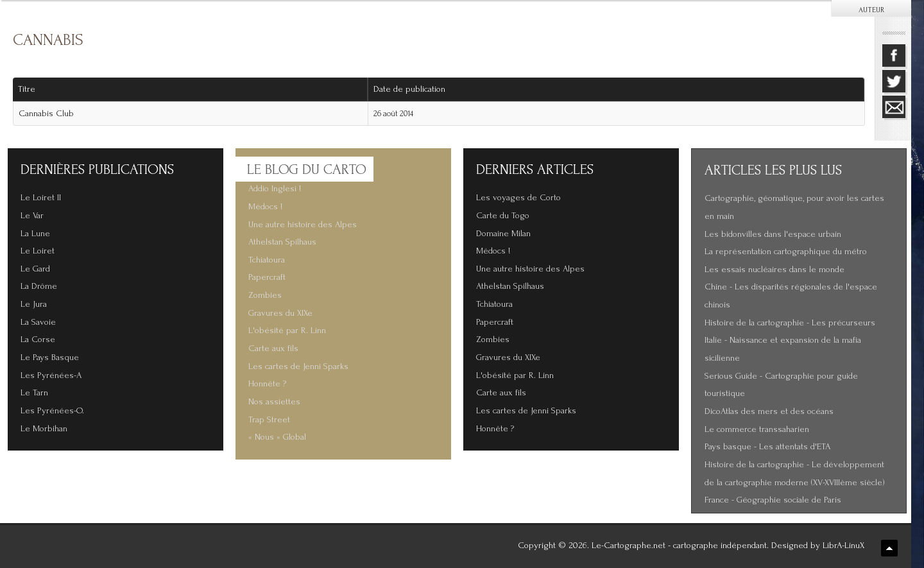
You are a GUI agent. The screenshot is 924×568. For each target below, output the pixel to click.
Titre (27, 89)
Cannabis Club (46, 114)
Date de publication (414, 89)
